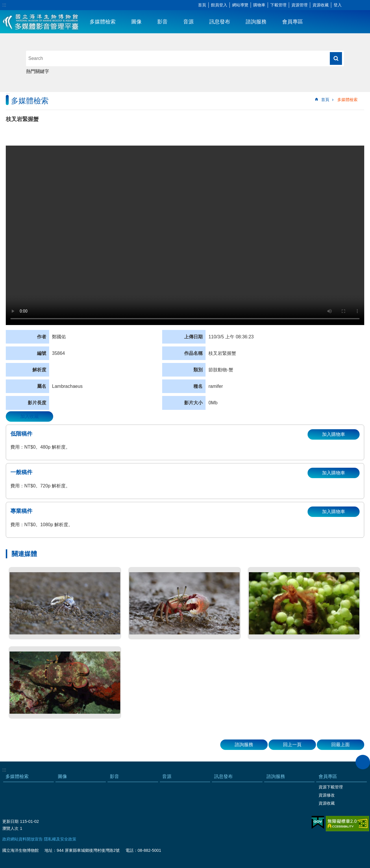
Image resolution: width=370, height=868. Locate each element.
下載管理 (278, 5)
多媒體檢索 (103, 22)
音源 (188, 22)
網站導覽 (240, 5)
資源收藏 (321, 5)
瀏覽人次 (10, 828)
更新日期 (10, 821)
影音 (162, 22)
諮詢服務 (256, 22)
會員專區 (293, 22)
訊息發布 (220, 22)
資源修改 (327, 795)
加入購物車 (334, 434)
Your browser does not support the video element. (185, 235)
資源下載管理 (331, 787)
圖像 (136, 22)
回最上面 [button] (341, 745)
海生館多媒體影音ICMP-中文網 (41, 22)
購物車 (259, 5)
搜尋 (336, 58)
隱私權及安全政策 (60, 839)
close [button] (363, 762)
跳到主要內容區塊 (3, 3)
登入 (338, 5)
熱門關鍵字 (38, 71)
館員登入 (219, 5)
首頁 (202, 5)
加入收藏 (29, 416)
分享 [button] (357, 5)
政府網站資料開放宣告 (23, 839)
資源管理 (299, 5)
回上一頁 (292, 745)
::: (4, 5)
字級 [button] (348, 5)
